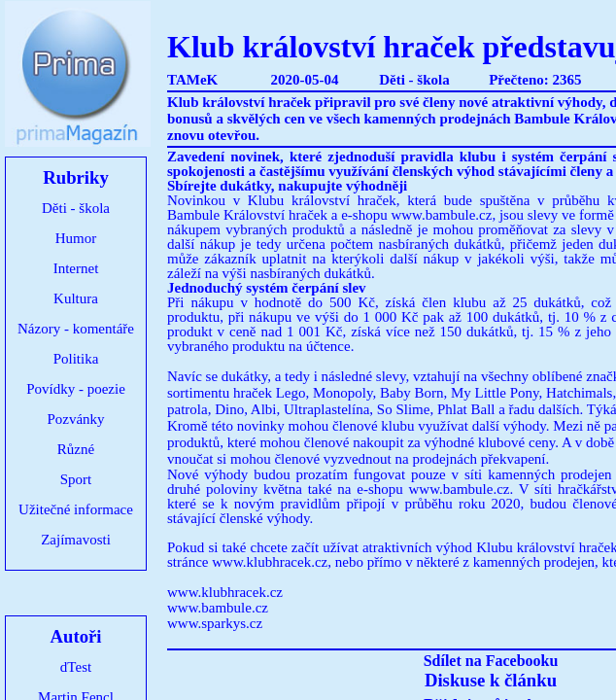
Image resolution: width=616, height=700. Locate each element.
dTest (76, 667)
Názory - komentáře (76, 329)
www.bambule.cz (218, 608)
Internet (76, 268)
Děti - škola (76, 208)
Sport (76, 479)
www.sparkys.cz (215, 623)
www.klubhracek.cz (270, 562)
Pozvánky (75, 419)
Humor (76, 238)
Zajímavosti (76, 540)
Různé (76, 449)
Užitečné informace (76, 509)
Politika (76, 359)
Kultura (76, 298)
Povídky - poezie (76, 389)
